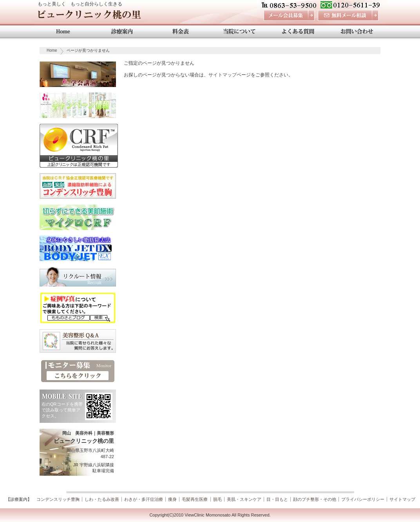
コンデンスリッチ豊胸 (58, 499)
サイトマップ (223, 75)
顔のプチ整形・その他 (315, 499)
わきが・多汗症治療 (144, 499)
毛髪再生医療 (195, 499)
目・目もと (277, 499)
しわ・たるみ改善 (102, 499)
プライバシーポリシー (363, 499)
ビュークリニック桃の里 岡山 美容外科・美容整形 (89, 17)
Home (52, 50)
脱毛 (217, 499)
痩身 (172, 499)
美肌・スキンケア (244, 499)
